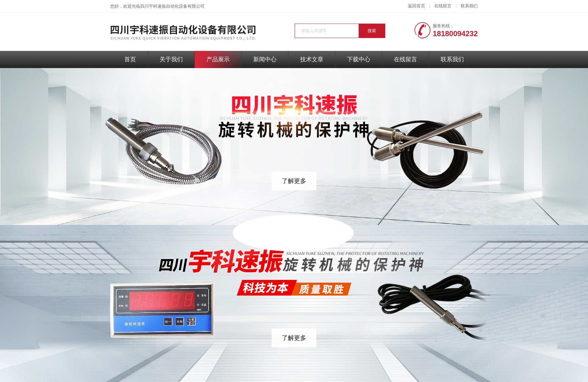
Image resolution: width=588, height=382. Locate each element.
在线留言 (443, 6)
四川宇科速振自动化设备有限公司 (172, 6)
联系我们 (469, 6)
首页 (130, 59)
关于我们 (171, 59)
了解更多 (294, 181)
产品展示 (218, 59)
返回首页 (417, 6)
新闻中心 (265, 59)
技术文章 (312, 59)
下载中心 (359, 59)
